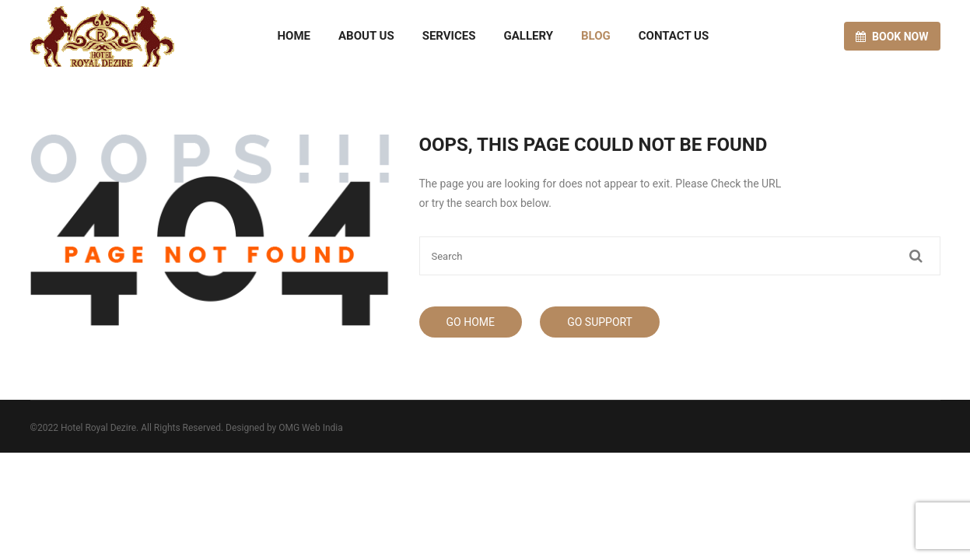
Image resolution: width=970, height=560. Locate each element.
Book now (892, 37)
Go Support (600, 322)
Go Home (471, 322)
